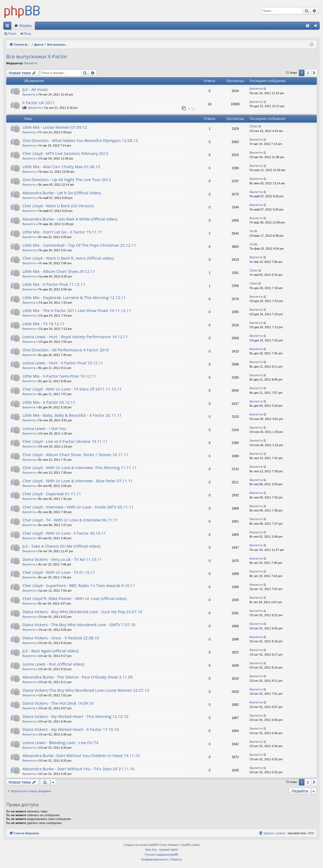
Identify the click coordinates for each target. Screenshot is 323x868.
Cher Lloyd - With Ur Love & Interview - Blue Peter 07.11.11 (78, 481)
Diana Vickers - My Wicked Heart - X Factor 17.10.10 (71, 729)
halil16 (174, 850)
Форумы (26, 26)
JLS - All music (35, 89)
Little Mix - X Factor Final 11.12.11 (54, 284)
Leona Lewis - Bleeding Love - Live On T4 (60, 742)
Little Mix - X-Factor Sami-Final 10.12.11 (59, 376)
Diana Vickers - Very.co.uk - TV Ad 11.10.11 (62, 559)
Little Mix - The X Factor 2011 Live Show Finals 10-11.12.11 (77, 310)
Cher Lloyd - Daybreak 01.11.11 (52, 494)
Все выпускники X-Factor (37, 56)
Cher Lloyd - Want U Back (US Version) (58, 206)
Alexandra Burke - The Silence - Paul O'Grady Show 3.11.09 (78, 677)
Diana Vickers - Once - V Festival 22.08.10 (61, 638)
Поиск (12, 33)
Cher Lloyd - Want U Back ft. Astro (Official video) (68, 258)
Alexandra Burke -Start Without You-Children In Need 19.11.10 (81, 755)
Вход (28, 33)
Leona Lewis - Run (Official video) (53, 664)
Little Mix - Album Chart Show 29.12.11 (59, 271)
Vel (252, 231)
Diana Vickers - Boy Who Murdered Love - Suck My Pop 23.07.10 (82, 612)
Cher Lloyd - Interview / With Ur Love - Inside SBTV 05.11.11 (78, 507)
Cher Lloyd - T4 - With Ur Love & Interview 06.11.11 (70, 520)
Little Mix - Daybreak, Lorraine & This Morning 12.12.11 (74, 297)
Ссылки (8, 27)
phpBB (152, 845)
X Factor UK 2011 (38, 103)
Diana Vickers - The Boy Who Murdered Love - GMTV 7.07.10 (79, 625)
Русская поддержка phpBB (161, 855)
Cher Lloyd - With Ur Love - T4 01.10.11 (59, 572)
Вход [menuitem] (317, 27)
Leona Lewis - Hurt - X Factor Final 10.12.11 (63, 363)
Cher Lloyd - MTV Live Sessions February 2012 (65, 153)
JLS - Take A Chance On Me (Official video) (61, 546)
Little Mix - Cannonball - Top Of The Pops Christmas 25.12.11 (79, 245)
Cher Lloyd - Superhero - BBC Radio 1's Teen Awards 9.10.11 (79, 585)
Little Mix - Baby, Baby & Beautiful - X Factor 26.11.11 (72, 415)
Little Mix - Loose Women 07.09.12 (55, 127)
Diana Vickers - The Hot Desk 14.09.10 (58, 703)
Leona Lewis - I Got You (44, 428)
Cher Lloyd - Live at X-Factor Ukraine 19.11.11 (65, 441)
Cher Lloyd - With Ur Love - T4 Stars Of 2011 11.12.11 (72, 389)
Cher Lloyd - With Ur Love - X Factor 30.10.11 (64, 533)
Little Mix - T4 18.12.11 (43, 324)
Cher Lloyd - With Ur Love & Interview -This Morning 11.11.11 (80, 467)
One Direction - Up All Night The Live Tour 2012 (67, 179)
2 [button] (308, 73)
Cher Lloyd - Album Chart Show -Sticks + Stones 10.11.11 (75, 455)
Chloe (253, 126)
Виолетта (31, 63)
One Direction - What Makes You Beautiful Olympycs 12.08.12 (80, 140)
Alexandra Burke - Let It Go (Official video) (62, 193)
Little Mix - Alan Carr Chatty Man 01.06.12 (61, 167)
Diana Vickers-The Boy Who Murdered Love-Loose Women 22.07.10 (86, 690)
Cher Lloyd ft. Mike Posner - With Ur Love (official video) (75, 598)
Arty (154, 850)
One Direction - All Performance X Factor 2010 (66, 350)
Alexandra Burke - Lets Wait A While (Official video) (70, 219)
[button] (314, 73)
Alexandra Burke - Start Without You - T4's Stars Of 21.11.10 (78, 769)
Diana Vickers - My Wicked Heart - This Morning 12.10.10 (75, 716)
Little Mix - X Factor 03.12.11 (49, 402)
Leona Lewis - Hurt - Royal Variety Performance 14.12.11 (75, 337)
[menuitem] (308, 26)
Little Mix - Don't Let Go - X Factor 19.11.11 (62, 232)
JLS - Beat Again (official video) (51, 651)
